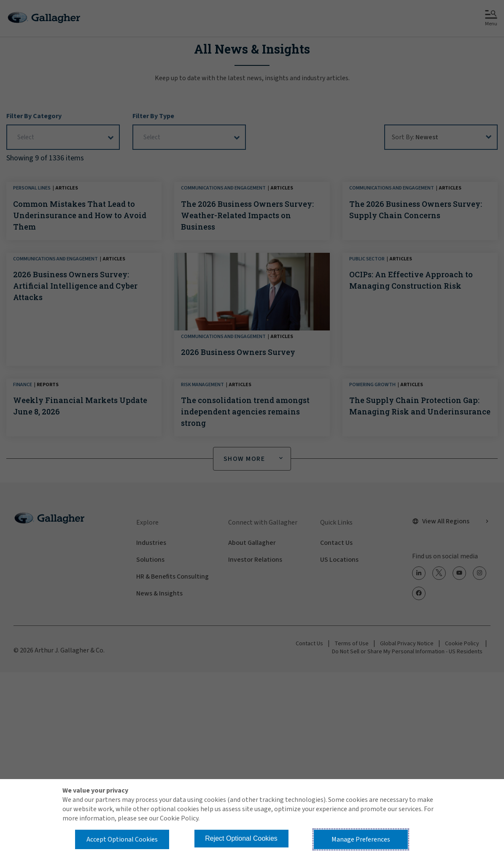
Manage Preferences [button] (361, 839)
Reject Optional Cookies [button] (241, 838)
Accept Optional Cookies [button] (122, 839)
